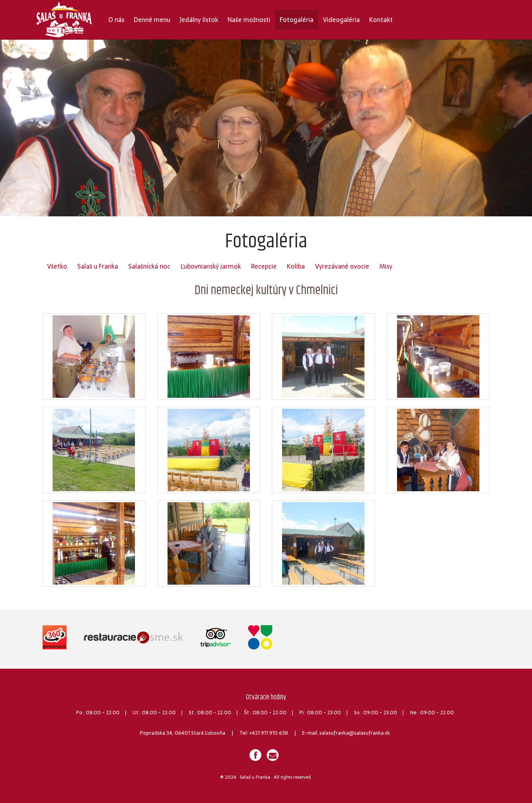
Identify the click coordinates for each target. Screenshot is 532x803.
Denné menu (152, 20)
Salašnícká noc (149, 266)
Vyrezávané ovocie (342, 266)
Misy (386, 266)
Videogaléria (341, 20)
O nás (116, 20)
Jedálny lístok (199, 20)
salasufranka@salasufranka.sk (355, 733)
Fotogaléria (297, 20)
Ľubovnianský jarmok (211, 266)
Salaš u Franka (98, 266)
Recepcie (264, 266)
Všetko (57, 266)
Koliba (296, 266)
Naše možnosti (249, 20)
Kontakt (381, 20)
